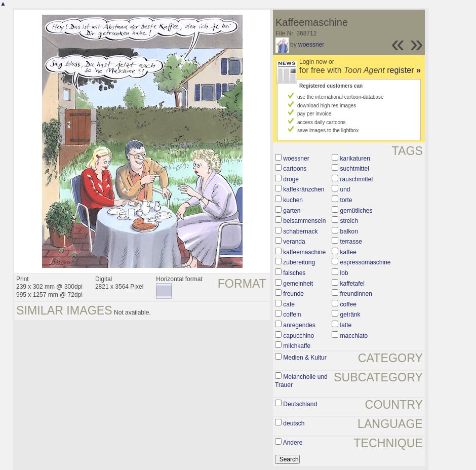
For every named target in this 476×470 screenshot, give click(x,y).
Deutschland (300, 404)
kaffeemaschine (304, 252)
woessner (311, 45)
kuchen (293, 200)
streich (349, 221)
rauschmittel (356, 179)
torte (346, 200)
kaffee (348, 252)
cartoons (295, 169)
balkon (349, 231)
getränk (350, 315)
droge (291, 179)
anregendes (299, 325)
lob (344, 273)
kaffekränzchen (304, 189)
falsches (294, 273)
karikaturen (355, 159)
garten (292, 211)
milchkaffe (297, 346)
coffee (348, 304)
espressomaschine (365, 262)
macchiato (354, 336)
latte (346, 325)
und (345, 189)
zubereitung (299, 262)
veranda (294, 242)
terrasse (351, 242)
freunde (293, 294)
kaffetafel (352, 284)
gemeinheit (298, 284)
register (404, 70)
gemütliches (356, 211)
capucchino (299, 336)
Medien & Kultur (305, 358)
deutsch (294, 423)
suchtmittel (354, 169)
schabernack (300, 231)
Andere (293, 443)
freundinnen (356, 294)
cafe (289, 304)
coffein (292, 315)
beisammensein (304, 221)
